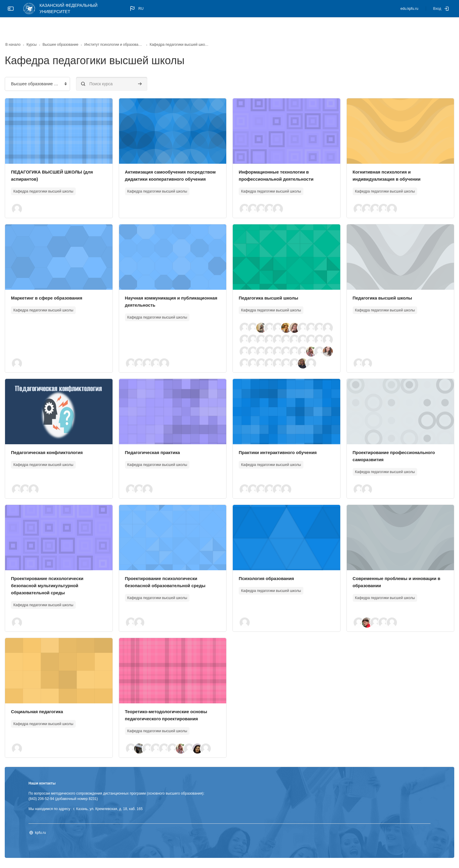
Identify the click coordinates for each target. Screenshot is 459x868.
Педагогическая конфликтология (69, 446)
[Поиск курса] (131, 66)
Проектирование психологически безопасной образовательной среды (174, 580)
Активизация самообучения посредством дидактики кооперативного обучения (167, 161)
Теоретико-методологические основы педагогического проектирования (169, 713)
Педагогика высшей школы (271, 280)
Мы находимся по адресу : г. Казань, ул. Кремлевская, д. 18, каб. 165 (105, 810)
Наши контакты (61, 784)
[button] (136, 9)
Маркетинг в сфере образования (69, 280)
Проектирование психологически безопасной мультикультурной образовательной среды (69, 580)
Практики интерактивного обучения (281, 446)
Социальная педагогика (58, 706)
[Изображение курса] (73, 113)
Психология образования (269, 572)
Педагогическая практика (164, 446)
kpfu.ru (60, 834)
